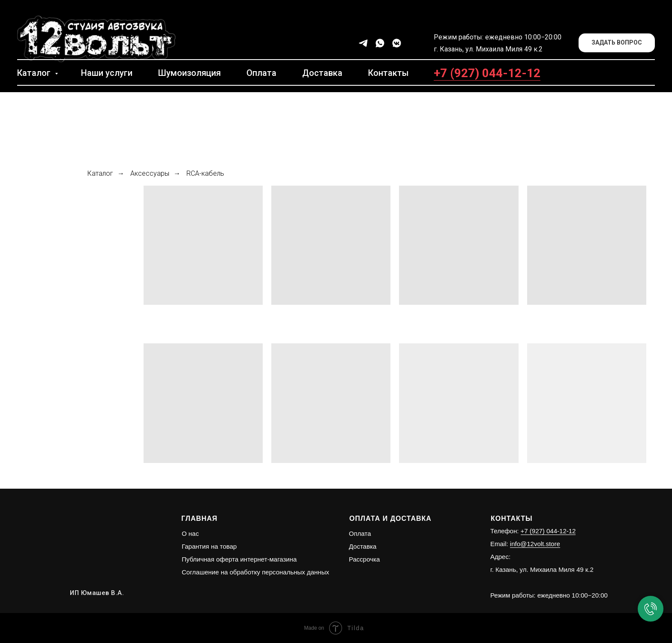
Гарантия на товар (209, 546)
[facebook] (413, 43)
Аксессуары (150, 173)
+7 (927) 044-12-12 (487, 73)
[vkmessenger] (397, 43)
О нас (190, 533)
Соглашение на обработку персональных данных (255, 572)
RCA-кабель (205, 173)
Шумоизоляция (189, 73)
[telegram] (363, 43)
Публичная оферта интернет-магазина (239, 559)
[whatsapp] (380, 43)
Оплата (261, 73)
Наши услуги (107, 73)
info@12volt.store (535, 544)
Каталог (35, 73)
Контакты (388, 73)
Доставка (322, 73)
